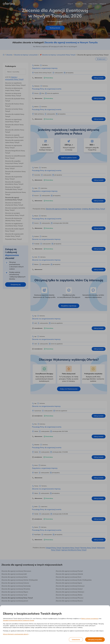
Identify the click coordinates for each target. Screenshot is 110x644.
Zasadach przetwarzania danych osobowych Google (19, 620)
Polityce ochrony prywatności (90, 619)
